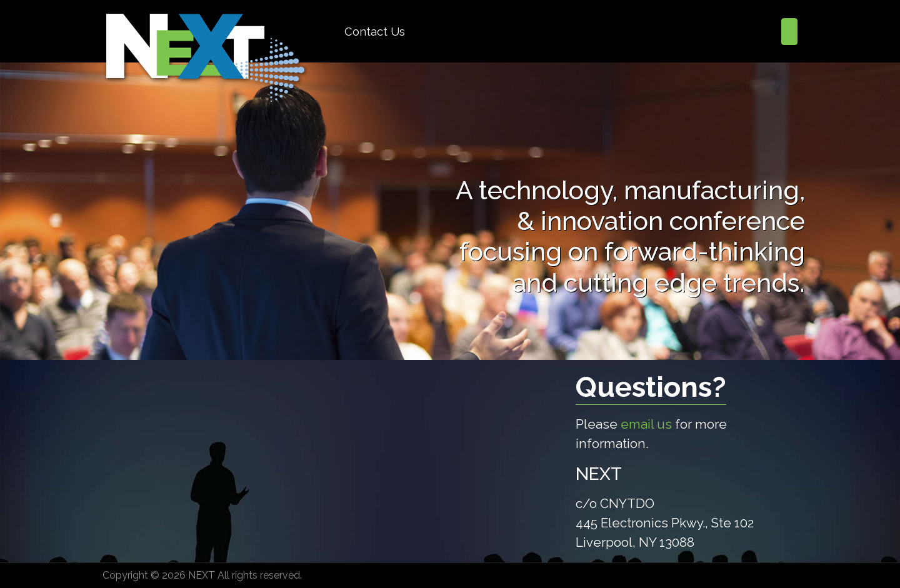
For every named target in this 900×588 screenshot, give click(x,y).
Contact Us (375, 32)
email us (646, 424)
